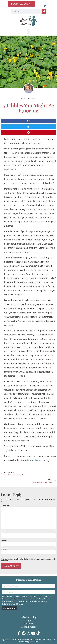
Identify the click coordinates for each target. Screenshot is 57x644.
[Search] (44, 11)
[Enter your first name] (28, 586)
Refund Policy (28, 627)
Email (4, 541)
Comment (6, 506)
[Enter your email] (28, 592)
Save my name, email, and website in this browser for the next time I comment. (28, 560)
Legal (28, 620)
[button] (28, 32)
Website (4, 549)
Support (29, 623)
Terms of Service (17, 604)
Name (4, 532)
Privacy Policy (28, 617)
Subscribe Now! (10, 608)
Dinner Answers (35, 460)
